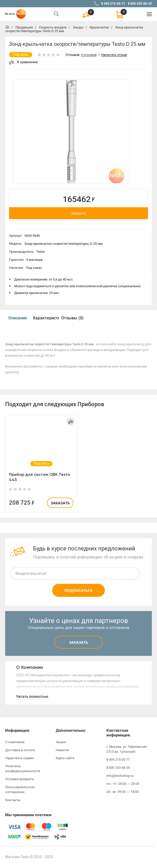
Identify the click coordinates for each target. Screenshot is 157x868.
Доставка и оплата (20, 750)
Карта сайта (65, 758)
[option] (71, 132)
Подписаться (78, 590)
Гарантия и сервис (20, 758)
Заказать (78, 213)
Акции (61, 742)
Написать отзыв (114, 55)
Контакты (13, 800)
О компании (15, 742)
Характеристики (46, 318)
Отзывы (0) (72, 318)
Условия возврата (19, 779)
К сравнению (23, 62)
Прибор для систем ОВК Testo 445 (40, 477)
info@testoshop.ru (120, 776)
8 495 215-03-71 (113, 4)
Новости (62, 750)
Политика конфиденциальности (23, 769)
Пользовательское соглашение (20, 790)
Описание (18, 318)
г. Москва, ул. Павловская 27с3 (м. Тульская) (127, 749)
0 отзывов (89, 55)
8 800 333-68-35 (140, 4)
